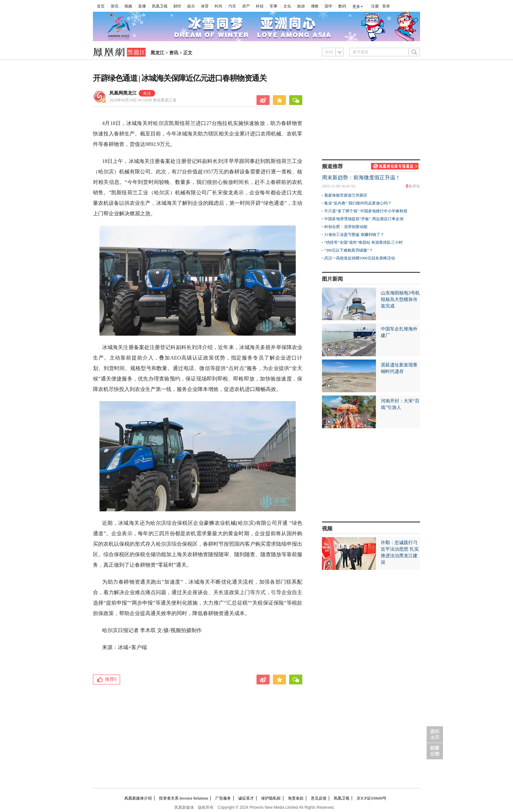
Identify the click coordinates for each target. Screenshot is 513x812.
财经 (177, 6)
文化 (287, 6)
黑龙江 (157, 53)
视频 (128, 6)
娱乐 (191, 6)
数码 (342, 6)
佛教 (315, 6)
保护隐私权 (271, 798)
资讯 (115, 6)
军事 (274, 6)
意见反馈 (319, 798)
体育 (205, 6)
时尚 (219, 6)
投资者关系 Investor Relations (184, 798)
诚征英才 (246, 798)
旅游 (301, 6)
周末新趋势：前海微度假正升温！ (361, 177)
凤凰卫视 (160, 6)
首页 (101, 6)
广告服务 (223, 798)
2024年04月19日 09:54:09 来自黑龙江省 (143, 100)
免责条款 (296, 798)
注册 (375, 6)
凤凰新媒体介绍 (138, 798)
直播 (142, 6)
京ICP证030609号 (371, 798)
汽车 (232, 6)
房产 (246, 6)
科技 (260, 6)
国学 (328, 6)
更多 (356, 7)
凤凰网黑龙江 (123, 93)
